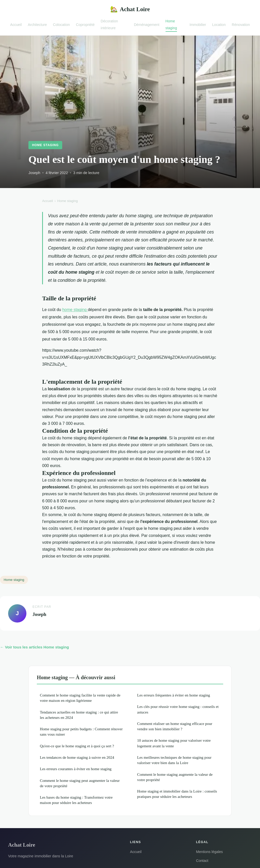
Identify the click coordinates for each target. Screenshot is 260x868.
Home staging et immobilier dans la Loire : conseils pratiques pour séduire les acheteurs (177, 794)
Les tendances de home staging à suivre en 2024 (77, 757)
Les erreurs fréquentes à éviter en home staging (174, 695)
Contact (202, 861)
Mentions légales (209, 852)
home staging (75, 310)
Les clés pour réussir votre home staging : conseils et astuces (178, 709)
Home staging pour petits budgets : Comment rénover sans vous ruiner (81, 732)
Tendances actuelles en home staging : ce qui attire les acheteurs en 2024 (79, 715)
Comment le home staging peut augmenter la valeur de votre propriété (80, 783)
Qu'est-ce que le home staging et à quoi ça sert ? (77, 746)
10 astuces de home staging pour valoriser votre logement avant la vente (174, 743)
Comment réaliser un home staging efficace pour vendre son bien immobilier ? (175, 726)
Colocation (62, 24)
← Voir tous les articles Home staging (34, 647)
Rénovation (241, 24)
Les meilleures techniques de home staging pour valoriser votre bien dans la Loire (174, 760)
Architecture (37, 24)
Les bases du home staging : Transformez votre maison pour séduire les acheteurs (76, 800)
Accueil (16, 24)
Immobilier (198, 24)
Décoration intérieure (109, 25)
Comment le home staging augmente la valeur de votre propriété (175, 777)
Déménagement (147, 24)
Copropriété (85, 24)
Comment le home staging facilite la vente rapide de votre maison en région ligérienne (80, 698)
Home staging (171, 25)
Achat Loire (130, 9)
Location (219, 24)
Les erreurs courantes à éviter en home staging (76, 769)
